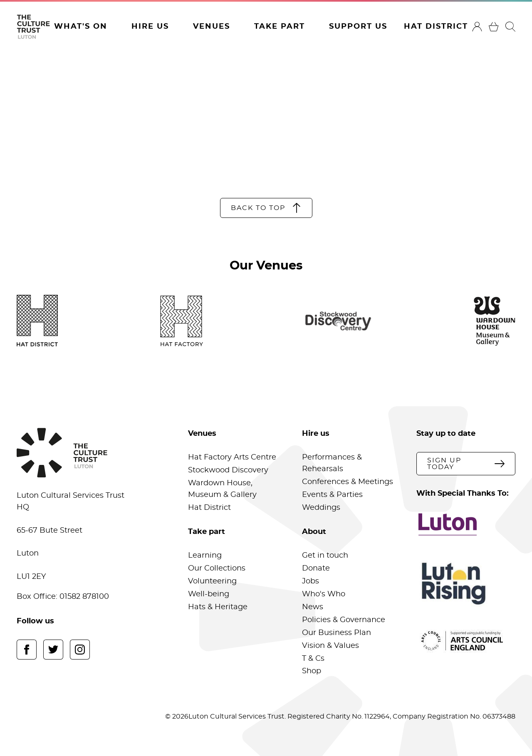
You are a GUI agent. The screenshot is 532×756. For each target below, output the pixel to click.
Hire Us (150, 27)
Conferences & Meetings (348, 482)
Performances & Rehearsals (332, 463)
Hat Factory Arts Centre (232, 457)
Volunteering (212, 581)
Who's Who (324, 594)
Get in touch (325, 556)
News (313, 607)
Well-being (209, 594)
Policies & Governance (344, 620)
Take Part (280, 27)
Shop (312, 671)
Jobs (311, 581)
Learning (205, 556)
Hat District (436, 27)
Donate (316, 568)
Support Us (358, 27)
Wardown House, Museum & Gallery (222, 489)
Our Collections (217, 568)
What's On (81, 27)
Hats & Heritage (218, 607)
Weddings (321, 508)
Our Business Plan (337, 633)
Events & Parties (332, 495)
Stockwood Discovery (228, 470)
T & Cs (313, 659)
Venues (212, 27)
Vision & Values (330, 646)
